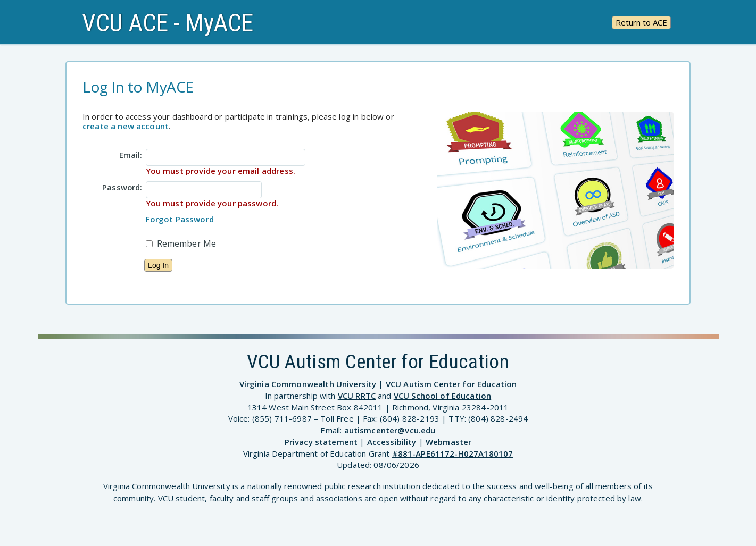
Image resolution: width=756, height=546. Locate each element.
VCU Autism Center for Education (451, 384)
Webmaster (448, 442)
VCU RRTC (357, 396)
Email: (131, 154)
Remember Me (187, 243)
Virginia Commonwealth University (308, 384)
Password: (122, 187)
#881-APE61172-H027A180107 (453, 453)
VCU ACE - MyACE (168, 23)
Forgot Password (180, 219)
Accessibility (392, 442)
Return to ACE (641, 22)
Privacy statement (321, 442)
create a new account (126, 126)
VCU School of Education (442, 396)
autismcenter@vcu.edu (390, 430)
